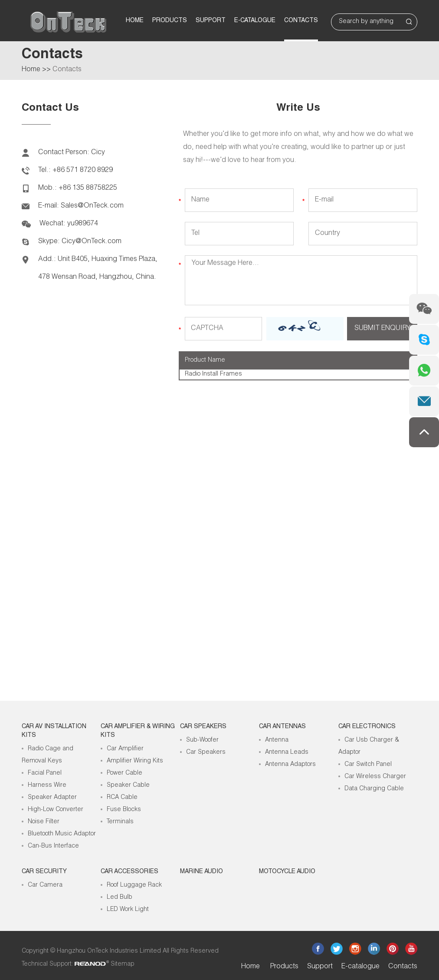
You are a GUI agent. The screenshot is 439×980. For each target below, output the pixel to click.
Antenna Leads (287, 752)
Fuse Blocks (124, 810)
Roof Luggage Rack (134, 885)
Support (211, 21)
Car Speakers (203, 727)
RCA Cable (122, 798)
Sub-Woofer (202, 740)
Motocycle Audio (287, 872)
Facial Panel (45, 773)
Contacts (301, 21)
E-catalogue (255, 21)
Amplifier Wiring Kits (135, 761)
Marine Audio (201, 872)
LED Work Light (128, 910)
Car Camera (45, 885)
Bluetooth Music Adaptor (62, 834)
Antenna (277, 740)
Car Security (44, 872)
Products (170, 21)
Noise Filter (44, 822)
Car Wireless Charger (375, 777)
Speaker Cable (128, 785)
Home (135, 21)
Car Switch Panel (368, 765)
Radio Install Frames (213, 374)
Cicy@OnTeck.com (92, 242)
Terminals (120, 822)
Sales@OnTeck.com (92, 206)
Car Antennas (282, 727)
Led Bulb (120, 898)
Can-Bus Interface (53, 846)
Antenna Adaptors (290, 765)
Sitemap (123, 964)
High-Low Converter (56, 810)
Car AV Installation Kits (54, 731)
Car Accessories (129, 872)
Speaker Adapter (52, 798)
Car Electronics (367, 727)
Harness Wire (47, 785)
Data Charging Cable (374, 789)
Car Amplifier (125, 749)
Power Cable (124, 773)
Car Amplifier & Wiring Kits (138, 731)
